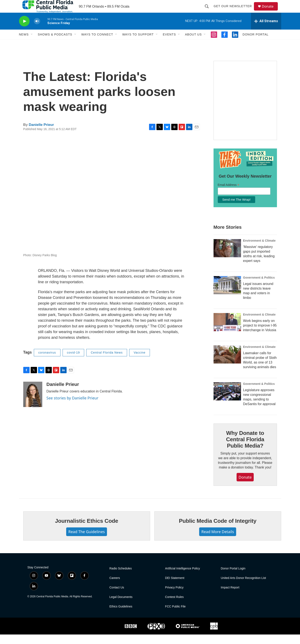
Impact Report (230, 597)
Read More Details (218, 541)
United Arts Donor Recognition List (243, 587)
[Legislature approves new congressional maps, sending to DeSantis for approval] (227, 401)
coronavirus (47, 362)
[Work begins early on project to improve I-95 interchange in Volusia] (227, 332)
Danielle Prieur (41, 134)
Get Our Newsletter (235, 11)
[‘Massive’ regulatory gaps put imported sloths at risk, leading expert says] (227, 258)
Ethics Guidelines (121, 616)
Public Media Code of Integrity (218, 530)
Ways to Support (138, 44)
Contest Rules (174, 607)
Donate (270, 11)
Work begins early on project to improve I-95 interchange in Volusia (260, 335)
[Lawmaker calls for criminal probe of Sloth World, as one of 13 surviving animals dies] (227, 364)
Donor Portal (255, 44)
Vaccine (140, 362)
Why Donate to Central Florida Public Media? (245, 449)
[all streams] (266, 31)
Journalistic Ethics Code (87, 530)
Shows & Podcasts (55, 44)
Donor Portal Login (233, 578)
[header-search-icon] (209, 11)
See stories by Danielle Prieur (73, 407)
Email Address (229, 194)
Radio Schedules (121, 578)
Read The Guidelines (86, 541)
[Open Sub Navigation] (32, 44)
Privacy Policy (174, 597)
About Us (193, 44)
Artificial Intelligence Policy (183, 578)
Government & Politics (259, 287)
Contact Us (117, 597)
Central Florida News (107, 362)
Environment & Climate (259, 250)
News (24, 44)
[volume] (37, 31)
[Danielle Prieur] (33, 404)
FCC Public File (175, 616)
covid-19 (73, 362)
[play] (24, 31)
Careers (115, 587)
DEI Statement (175, 587)
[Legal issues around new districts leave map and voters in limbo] (227, 295)
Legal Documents (121, 607)
